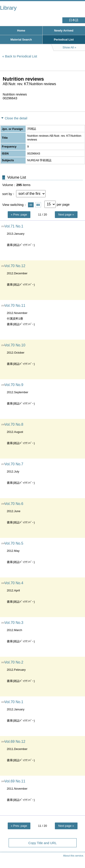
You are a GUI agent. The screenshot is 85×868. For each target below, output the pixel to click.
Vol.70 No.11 (15, 306)
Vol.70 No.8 (14, 424)
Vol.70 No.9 (14, 385)
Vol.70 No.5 (14, 543)
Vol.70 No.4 (14, 583)
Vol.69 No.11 (15, 781)
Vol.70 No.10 (15, 345)
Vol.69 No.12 (15, 742)
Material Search (21, 40)
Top (77, 856)
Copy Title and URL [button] (42, 843)
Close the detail (16, 118)
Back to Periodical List (21, 56)
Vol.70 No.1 (14, 702)
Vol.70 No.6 (14, 504)
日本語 (74, 20)
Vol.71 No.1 (14, 226)
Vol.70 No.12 (15, 266)
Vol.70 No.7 (14, 464)
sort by (7, 194)
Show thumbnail (38, 205)
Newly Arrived (64, 31)
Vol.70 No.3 (14, 623)
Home (21, 31)
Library (8, 8)
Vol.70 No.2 (14, 662)
